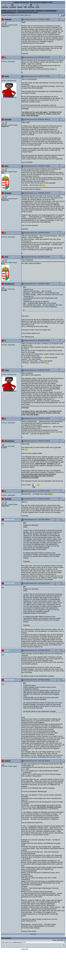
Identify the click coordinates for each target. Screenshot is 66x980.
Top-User (31, 6)
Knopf (7, 76)
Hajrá (6, 166)
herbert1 (7, 761)
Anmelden (13, 6)
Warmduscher (9, 284)
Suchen (20, 6)
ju (5, 57)
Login (37, 6)
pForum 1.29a (25, 949)
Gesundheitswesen (9, 12)
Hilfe (25, 6)
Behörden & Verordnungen (46, 11)
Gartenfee (8, 19)
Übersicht (5, 6)
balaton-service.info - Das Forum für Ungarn (18, 11)
